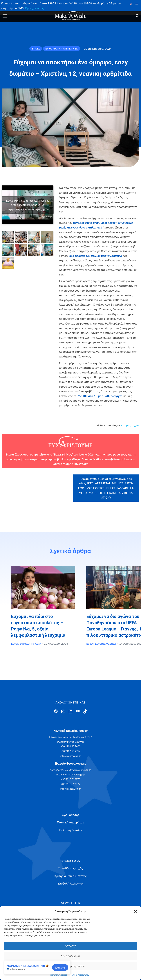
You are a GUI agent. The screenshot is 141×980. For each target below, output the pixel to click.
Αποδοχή (71, 946)
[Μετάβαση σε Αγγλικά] (131, 4)
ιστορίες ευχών (130, 425)
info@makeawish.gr (70, 756)
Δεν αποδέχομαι (70, 956)
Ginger (76, 459)
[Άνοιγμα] (5, 16)
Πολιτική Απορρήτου (79, 975)
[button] (135, 911)
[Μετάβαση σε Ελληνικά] (137, 4)
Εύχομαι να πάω (30, 643)
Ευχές (15, 643)
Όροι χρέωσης (34, 8)
